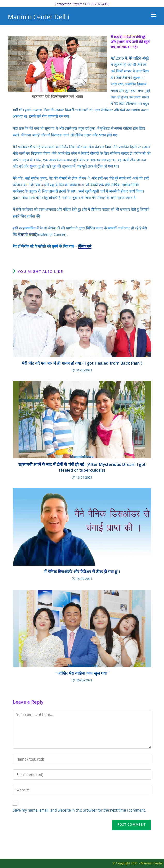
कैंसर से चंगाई (27, 234)
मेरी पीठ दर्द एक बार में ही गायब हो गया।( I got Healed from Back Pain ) (82, 363)
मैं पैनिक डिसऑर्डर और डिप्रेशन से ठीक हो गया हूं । (82, 572)
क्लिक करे (85, 246)
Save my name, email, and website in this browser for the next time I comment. (79, 810)
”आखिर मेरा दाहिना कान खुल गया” (82, 673)
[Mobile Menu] (154, 15)
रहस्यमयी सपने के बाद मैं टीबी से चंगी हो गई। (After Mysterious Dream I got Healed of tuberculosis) (82, 467)
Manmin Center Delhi (38, 17)
